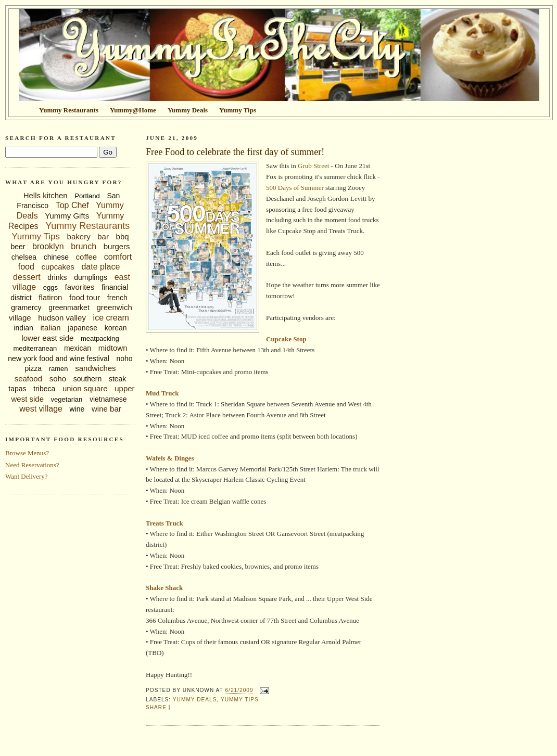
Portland (87, 196)
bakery (79, 236)
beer (18, 247)
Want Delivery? (27, 476)
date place (100, 267)
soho (58, 379)
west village (41, 409)
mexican (78, 348)
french (117, 298)
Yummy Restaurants (87, 226)
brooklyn (48, 246)
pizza (33, 368)
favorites (80, 287)
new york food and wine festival (59, 358)
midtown (113, 348)
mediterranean (35, 348)
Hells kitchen (46, 195)
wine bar (106, 409)
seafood (28, 379)
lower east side (47, 338)
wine (77, 409)
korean (116, 328)
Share (156, 707)
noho (125, 358)
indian (23, 328)
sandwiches (95, 368)
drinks (57, 277)
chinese (56, 257)
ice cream (111, 318)
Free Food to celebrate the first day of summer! (235, 152)
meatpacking (100, 338)
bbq (123, 236)
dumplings (91, 277)
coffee (87, 257)
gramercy (26, 307)
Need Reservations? (32, 465)
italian (50, 328)
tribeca (44, 389)
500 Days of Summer (295, 188)
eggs (50, 287)
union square (85, 388)
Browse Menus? (27, 453)
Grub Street (313, 166)
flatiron (50, 297)
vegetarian (67, 399)
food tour (85, 297)
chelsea (24, 257)
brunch (84, 246)
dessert (27, 277)
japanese (83, 328)
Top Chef (72, 205)
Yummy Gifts (67, 216)
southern (87, 379)
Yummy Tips (36, 236)
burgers (117, 246)
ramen (59, 369)
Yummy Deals (195, 700)
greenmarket (69, 307)
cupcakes (58, 267)
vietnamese (108, 399)
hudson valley (62, 318)
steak (117, 379)
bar (103, 236)
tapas (17, 389)
